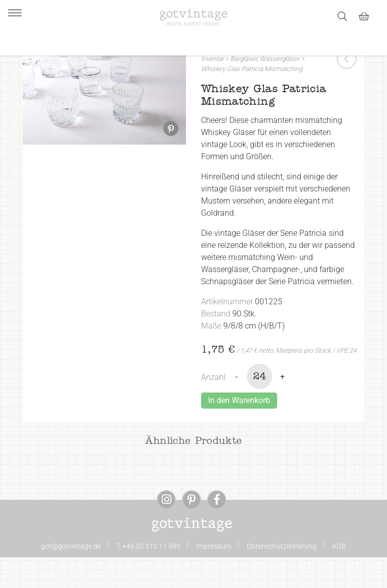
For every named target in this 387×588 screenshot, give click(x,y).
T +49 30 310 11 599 (148, 577)
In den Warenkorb (239, 431)
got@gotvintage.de (71, 577)
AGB (339, 577)
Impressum (214, 577)
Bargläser (244, 90)
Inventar (212, 90)
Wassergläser (279, 90)
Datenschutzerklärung (282, 577)
